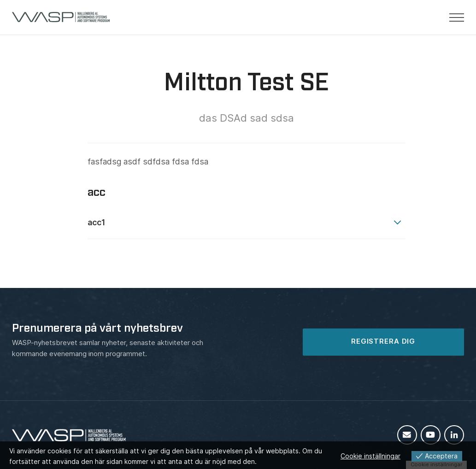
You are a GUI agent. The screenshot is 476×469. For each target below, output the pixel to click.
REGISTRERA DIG (383, 341)
